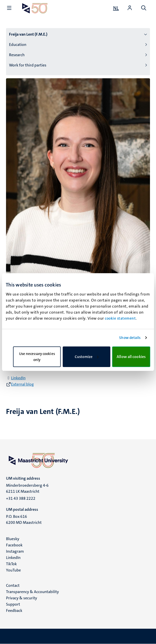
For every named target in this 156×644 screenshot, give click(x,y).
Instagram (15, 551)
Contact (13, 585)
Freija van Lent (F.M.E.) (28, 34)
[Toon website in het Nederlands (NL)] (116, 8)
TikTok (11, 564)
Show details (130, 338)
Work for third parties (28, 65)
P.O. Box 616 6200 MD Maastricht (24, 519)
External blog (22, 384)
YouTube (13, 570)
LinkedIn (18, 378)
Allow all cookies (131, 357)
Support (13, 604)
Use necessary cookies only (37, 357)
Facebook (14, 545)
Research (17, 55)
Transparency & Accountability (32, 592)
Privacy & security (22, 598)
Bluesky (13, 539)
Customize (87, 357)
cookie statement (120, 318)
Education (18, 45)
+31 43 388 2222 (21, 498)
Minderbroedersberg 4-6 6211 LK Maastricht (27, 488)
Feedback (14, 611)
